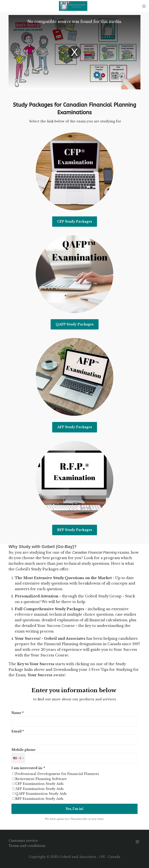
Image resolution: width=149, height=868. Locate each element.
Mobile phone (23, 750)
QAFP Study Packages (75, 324)
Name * (18, 713)
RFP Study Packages (75, 530)
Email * (18, 731)
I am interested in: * (28, 768)
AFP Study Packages (75, 427)
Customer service (23, 841)
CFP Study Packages (75, 221)
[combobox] (18, 758)
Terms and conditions (27, 846)
